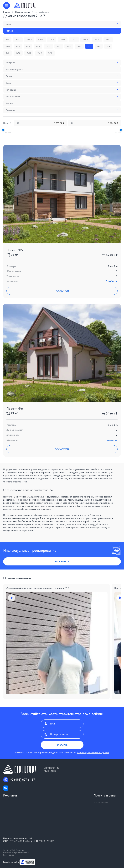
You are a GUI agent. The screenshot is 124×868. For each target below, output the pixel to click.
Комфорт (62, 63)
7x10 (48, 46)
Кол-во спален (62, 97)
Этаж (62, 83)
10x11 (18, 40)
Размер (62, 31)
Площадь (62, 110)
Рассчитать (62, 561)
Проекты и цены (24, 12)
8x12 (18, 53)
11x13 (63, 40)
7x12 (69, 46)
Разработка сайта (19, 862)
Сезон (62, 76)
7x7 (89, 46)
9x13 (50, 53)
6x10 (108, 40)
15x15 (97, 40)
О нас (7, 803)
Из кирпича (100, 809)
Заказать (62, 745)
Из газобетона (42, 12)
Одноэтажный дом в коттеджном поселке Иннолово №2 (37, 588)
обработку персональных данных (93, 752)
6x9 (38, 46)
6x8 (28, 46)
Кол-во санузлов (62, 69)
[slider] (3, 130)
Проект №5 (15, 250)
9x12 (40, 53)
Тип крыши (62, 90)
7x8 (99, 46)
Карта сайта (9, 855)
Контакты (9, 809)
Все (7, 40)
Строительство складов (107, 822)
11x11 (52, 40)
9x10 (29, 53)
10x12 (29, 40)
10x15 (41, 40)
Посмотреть (62, 291)
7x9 (108, 46)
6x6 (18, 46)
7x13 (79, 46)
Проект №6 (15, 409)
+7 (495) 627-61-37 (19, 780)
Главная (8, 12)
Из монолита (101, 816)
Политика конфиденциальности (16, 852)
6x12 (8, 46)
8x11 (8, 53)
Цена (62, 24)
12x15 (85, 40)
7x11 (59, 46)
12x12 (74, 40)
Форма (62, 103)
